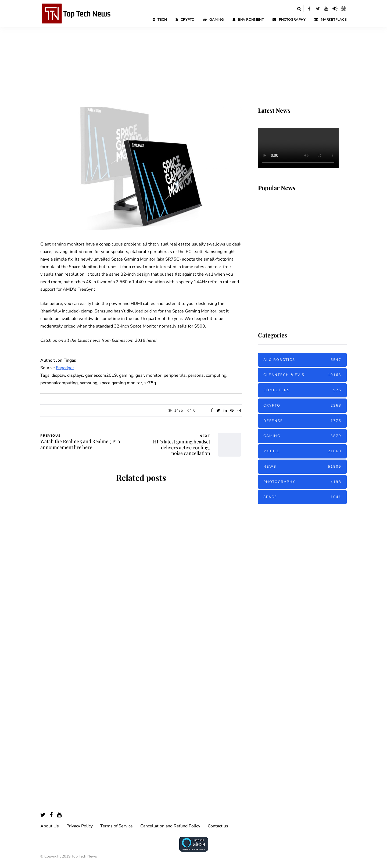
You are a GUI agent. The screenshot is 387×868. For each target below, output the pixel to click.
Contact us (218, 826)
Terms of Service (117, 826)
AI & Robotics (302, 360)
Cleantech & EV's (302, 375)
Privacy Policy (80, 826)
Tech (160, 20)
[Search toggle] (299, 9)
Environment (248, 20)
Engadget (65, 368)
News (302, 467)
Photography (289, 20)
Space (302, 497)
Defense (302, 421)
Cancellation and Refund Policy (170, 826)
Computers (302, 390)
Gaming (213, 20)
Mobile (302, 451)
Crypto (185, 20)
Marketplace (330, 20)
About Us (50, 826)
